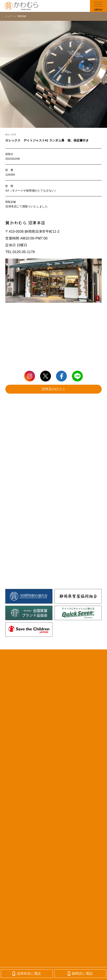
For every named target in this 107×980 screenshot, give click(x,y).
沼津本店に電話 (27, 974)
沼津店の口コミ (53, 389)
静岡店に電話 (80, 974)
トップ (9, 16)
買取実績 (22, 16)
